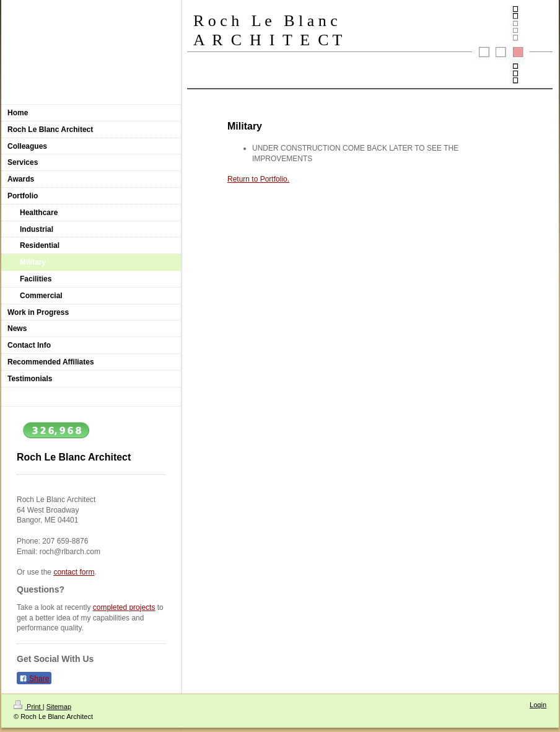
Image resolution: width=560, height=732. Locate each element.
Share (34, 679)
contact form (74, 572)
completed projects (124, 607)
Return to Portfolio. (258, 179)
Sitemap (59, 707)
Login (538, 705)
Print (28, 707)
